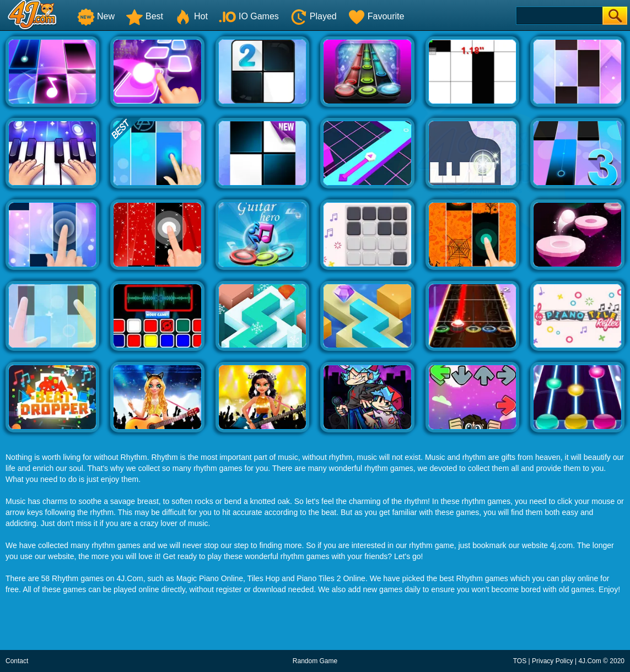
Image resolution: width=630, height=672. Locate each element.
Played (313, 16)
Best (144, 16)
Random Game (315, 661)
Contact (17, 661)
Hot (191, 16)
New (96, 16)
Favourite (376, 16)
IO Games (249, 16)
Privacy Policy (553, 661)
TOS (520, 661)
